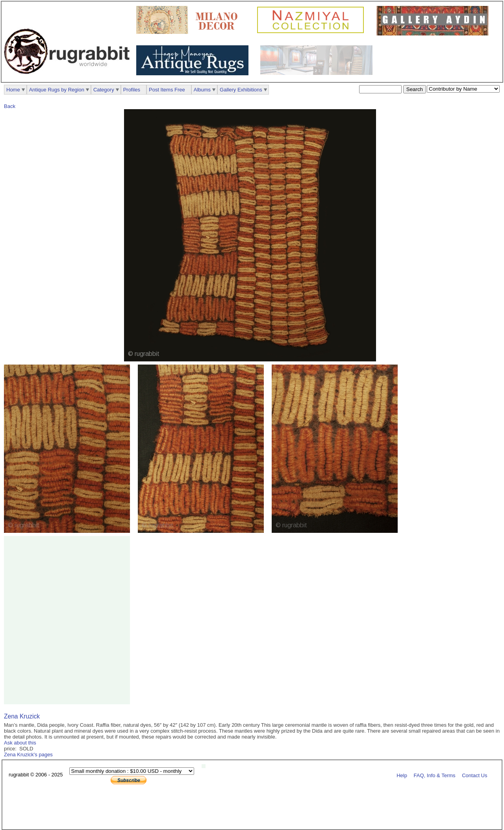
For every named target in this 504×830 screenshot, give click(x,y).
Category (104, 90)
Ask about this (20, 743)
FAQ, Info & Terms (435, 775)
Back (10, 106)
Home (13, 90)
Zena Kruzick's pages (28, 755)
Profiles (132, 90)
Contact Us (474, 775)
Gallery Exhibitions (241, 90)
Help (402, 775)
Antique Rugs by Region (57, 90)
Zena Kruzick (22, 716)
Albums (202, 90)
